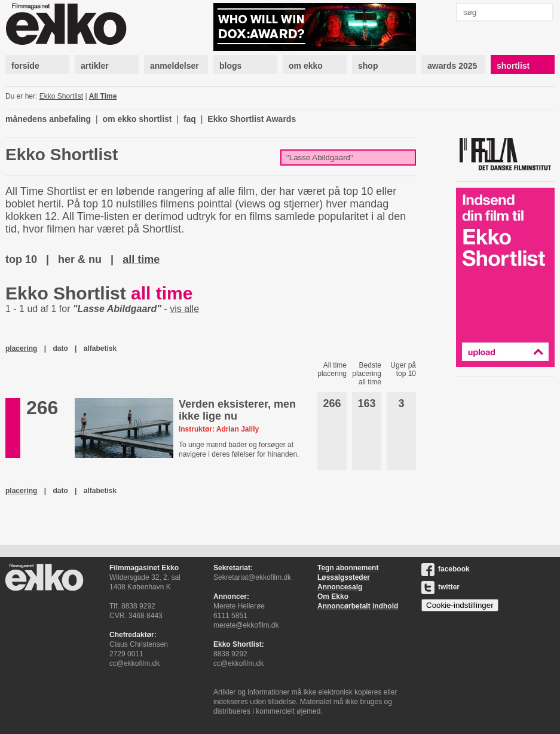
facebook (446, 569)
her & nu (80, 259)
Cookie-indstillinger (460, 605)
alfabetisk (100, 348)
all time (141, 259)
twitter (440, 587)
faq (190, 119)
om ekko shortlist (137, 119)
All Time (103, 96)
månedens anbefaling (48, 119)
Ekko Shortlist (61, 96)
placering (21, 348)
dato (60, 348)
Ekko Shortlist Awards (252, 119)
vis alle (184, 309)
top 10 (21, 259)
